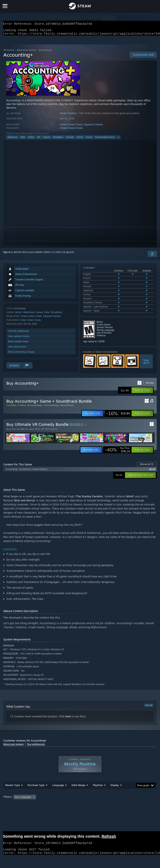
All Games (9, 52)
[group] (80, 806)
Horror (80, 139)
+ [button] (118, 139)
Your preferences (36, 745)
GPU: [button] (47, 808)
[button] (142, 391)
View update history (19, 338)
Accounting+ (35, 406)
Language (58, 791)
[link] (118, 414)
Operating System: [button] (14, 808)
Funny (89, 139)
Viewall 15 (146, 347)
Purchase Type (36, 791)
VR (39, 139)
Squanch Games (93, 127)
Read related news (18, 344)
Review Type (12, 791)
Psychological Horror (105, 139)
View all (149, 706)
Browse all (147, 465)
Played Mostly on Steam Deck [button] (119, 803)
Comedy (70, 139)
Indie (23, 139)
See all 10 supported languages (100, 297)
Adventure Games (27, 52)
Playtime (98, 791)
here (68, 717)
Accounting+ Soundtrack (59, 406)
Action (31, 139)
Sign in (7, 254)
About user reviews (13, 745)
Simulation (58, 139)
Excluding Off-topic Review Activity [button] (62, 803)
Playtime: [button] (92, 803)
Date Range (78, 791)
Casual (46, 139)
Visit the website (18, 333)
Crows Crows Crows (71, 127)
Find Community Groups (21, 354)
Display (115, 791)
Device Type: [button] (64, 808)
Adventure (12, 139)
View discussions (17, 349)
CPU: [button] (34, 808)
